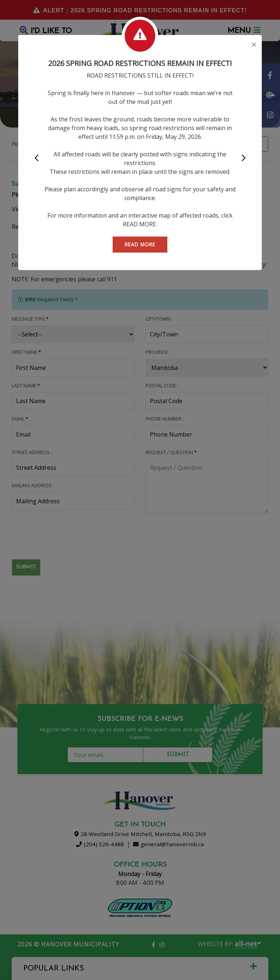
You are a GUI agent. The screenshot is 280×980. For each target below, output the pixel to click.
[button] (36, 158)
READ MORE (140, 244)
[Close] (254, 45)
